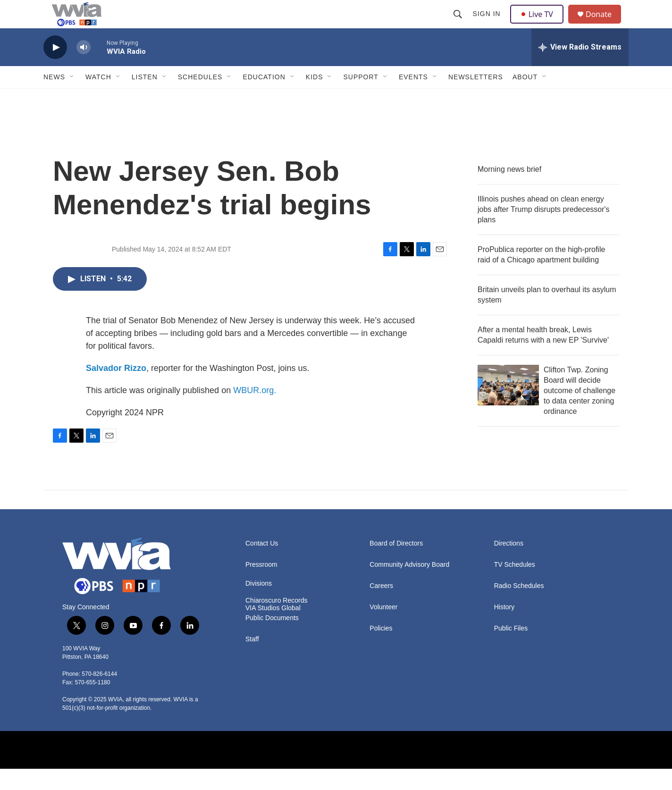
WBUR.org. (255, 412)
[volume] (84, 69)
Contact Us (262, 565)
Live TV (539, 25)
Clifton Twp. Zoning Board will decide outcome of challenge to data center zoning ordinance (580, 412)
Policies (381, 650)
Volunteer (383, 628)
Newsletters (476, 98)
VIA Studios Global (273, 629)
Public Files (511, 650)
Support (361, 98)
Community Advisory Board (409, 586)
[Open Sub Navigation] (72, 98)
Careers (381, 607)
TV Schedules (515, 586)
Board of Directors (396, 565)
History (504, 628)
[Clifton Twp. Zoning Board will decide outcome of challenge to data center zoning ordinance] (508, 406)
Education (264, 98)
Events (413, 98)
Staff (252, 660)
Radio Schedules (519, 607)
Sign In (488, 25)
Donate (605, 25)
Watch (98, 98)
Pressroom (261, 586)
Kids (315, 98)
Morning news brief (509, 190)
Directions (509, 565)
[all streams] (580, 68)
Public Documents (272, 639)
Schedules (200, 98)
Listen (145, 98)
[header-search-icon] (459, 25)
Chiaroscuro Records (277, 622)
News (54, 98)
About (525, 98)
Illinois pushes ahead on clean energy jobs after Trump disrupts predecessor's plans (544, 231)
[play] (55, 69)
